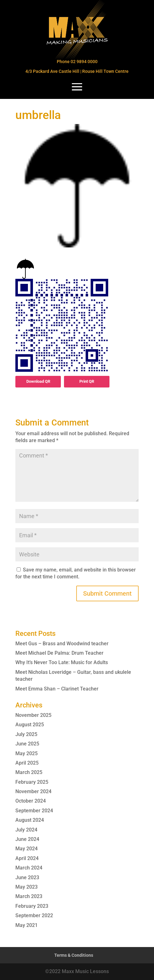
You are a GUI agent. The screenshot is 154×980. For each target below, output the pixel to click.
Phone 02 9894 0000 (77, 62)
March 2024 (29, 868)
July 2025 (26, 734)
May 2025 (27, 753)
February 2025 (32, 782)
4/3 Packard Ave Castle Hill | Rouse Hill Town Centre (77, 71)
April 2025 (27, 763)
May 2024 (27, 849)
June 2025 (27, 744)
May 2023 (27, 887)
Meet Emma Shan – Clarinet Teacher (57, 689)
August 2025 (30, 725)
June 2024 (27, 839)
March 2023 (29, 896)
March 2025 (29, 772)
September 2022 (34, 915)
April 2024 (27, 858)
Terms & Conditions (74, 955)
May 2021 (27, 925)
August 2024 (30, 820)
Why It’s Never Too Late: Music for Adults (62, 662)
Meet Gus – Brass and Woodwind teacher (62, 644)
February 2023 (32, 906)
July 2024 (26, 830)
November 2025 (33, 715)
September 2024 (34, 811)
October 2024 (31, 801)
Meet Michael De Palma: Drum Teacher (59, 653)
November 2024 (33, 791)
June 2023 (27, 877)
